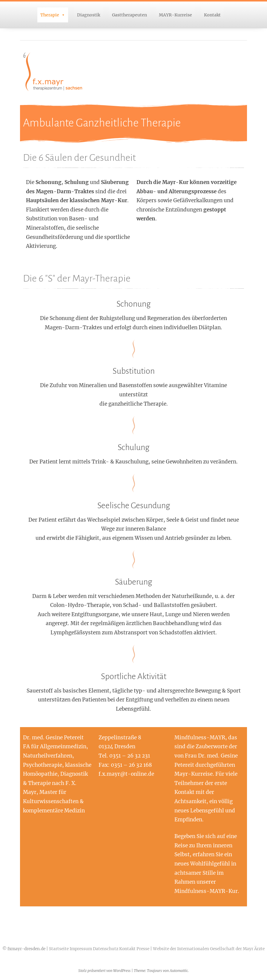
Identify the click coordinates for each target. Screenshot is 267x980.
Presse (143, 949)
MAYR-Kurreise (175, 15)
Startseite (59, 949)
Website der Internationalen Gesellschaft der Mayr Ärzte (209, 949)
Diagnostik (89, 15)
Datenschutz (106, 949)
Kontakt (212, 15)
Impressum (81, 949)
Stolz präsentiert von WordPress (104, 971)
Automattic (179, 971)
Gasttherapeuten (129, 15)
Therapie (50, 15)
